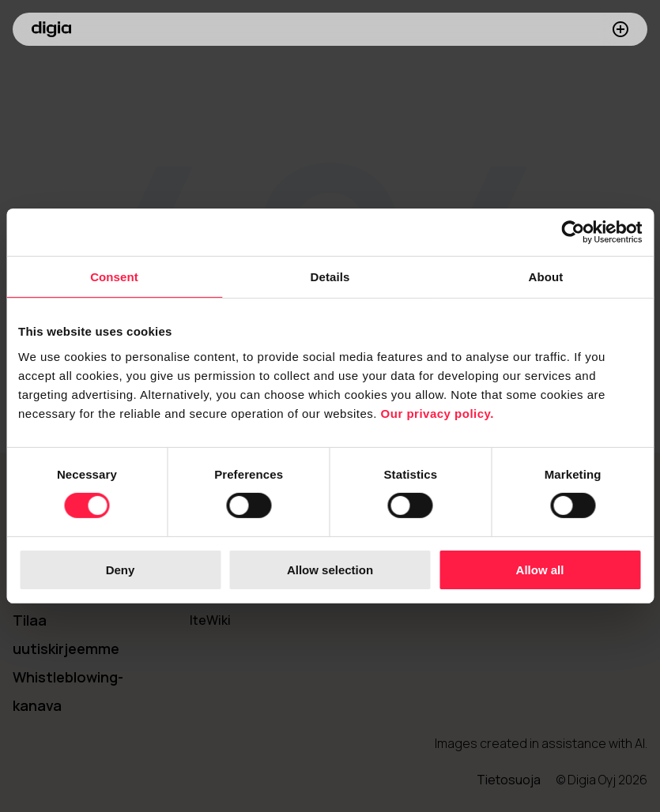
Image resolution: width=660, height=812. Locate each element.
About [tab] (546, 277)
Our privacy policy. (437, 413)
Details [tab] (330, 277)
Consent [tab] (114, 277)
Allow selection (330, 570)
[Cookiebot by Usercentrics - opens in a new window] (573, 232)
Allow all (540, 570)
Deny (121, 570)
